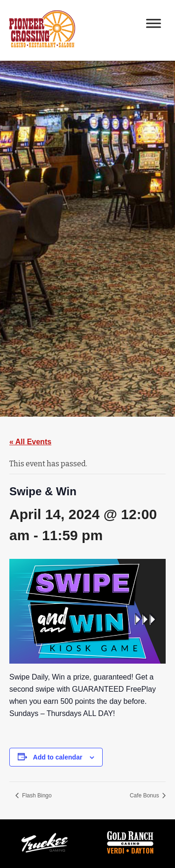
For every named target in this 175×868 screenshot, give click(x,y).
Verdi (115, 850)
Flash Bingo (36, 796)
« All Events (30, 442)
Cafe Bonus (145, 796)
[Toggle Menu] (154, 23)
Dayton (142, 850)
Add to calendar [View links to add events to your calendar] (58, 757)
